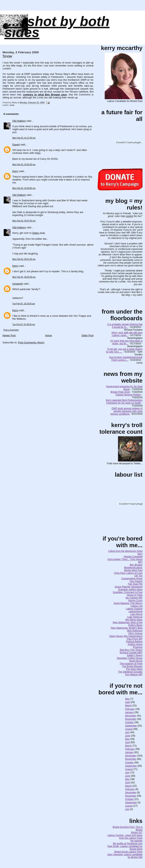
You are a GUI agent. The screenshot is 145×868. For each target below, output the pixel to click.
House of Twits (135, 595)
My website (137, 841)
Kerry (15, 171)
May (127, 699)
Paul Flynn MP (135, 639)
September (131, 726)
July (127, 732)
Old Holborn (19, 121)
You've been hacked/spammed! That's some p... (126, 359)
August (129, 729)
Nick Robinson (135, 631)
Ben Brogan (136, 565)
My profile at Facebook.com (128, 844)
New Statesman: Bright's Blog (127, 628)
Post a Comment (11, 330)
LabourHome (136, 611)
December (131, 716)
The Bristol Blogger (132, 666)
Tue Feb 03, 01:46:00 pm (24, 324)
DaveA (16, 145)
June (128, 736)
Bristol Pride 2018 (120, 392)
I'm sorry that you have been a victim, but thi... (126, 342)
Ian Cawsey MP (134, 598)
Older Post (88, 335)
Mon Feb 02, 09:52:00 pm (24, 277)
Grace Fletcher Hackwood (129, 587)
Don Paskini (136, 581)
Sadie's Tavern (135, 655)
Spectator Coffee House (130, 658)
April (127, 702)
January (129, 712)
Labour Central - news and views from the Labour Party (125, 837)
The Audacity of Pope (131, 664)
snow (12, 105)
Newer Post (9, 335)
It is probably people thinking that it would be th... (125, 326)
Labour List (136, 606)
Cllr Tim (138, 576)
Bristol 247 (137, 833)
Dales (36, 233)
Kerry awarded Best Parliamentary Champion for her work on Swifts (124, 402)
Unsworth (18, 284)
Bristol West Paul (133, 570)
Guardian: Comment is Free (128, 592)
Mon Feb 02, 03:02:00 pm (24, 165)
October (129, 722)
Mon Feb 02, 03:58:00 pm (24, 188)
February (130, 709)
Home (49, 335)
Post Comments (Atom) (31, 342)
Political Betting (134, 642)
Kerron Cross (135, 600)
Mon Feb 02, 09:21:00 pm (24, 259)
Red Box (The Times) (131, 650)
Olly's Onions (135, 633)
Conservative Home (132, 579)
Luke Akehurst (135, 617)
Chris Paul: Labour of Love (128, 573)
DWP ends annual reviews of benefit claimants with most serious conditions (126, 411)
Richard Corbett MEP (131, 653)
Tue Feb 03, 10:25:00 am (24, 304)
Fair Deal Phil (135, 584)
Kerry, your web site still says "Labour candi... (127, 334)
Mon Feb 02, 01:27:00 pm (24, 138)
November (131, 719)
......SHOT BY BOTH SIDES (57, 27)
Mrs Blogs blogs (134, 620)
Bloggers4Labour (133, 568)
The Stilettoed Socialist (130, 672)
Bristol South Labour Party (129, 852)
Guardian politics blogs (130, 590)
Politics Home (135, 644)
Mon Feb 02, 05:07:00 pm (24, 221)
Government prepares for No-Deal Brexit (124, 388)
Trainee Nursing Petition (128, 395)
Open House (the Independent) (126, 636)
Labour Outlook (134, 609)
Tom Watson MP (134, 675)
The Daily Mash (134, 669)
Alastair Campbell (133, 557)
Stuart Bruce (136, 661)
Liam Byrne (136, 614)
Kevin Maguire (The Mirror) (128, 603)
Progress (138, 647)
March (128, 706)
